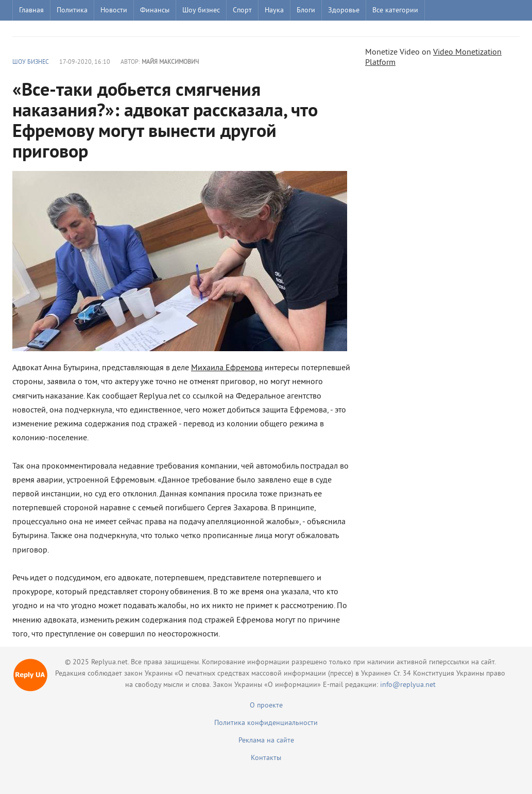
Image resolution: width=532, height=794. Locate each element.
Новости (114, 11)
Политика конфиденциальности (266, 723)
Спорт (242, 11)
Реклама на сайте (266, 741)
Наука (274, 11)
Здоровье (344, 11)
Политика (72, 11)
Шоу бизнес (201, 11)
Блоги (306, 11)
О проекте (266, 706)
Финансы (155, 11)
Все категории (395, 11)
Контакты (266, 758)
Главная (31, 11)
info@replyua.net (408, 685)
